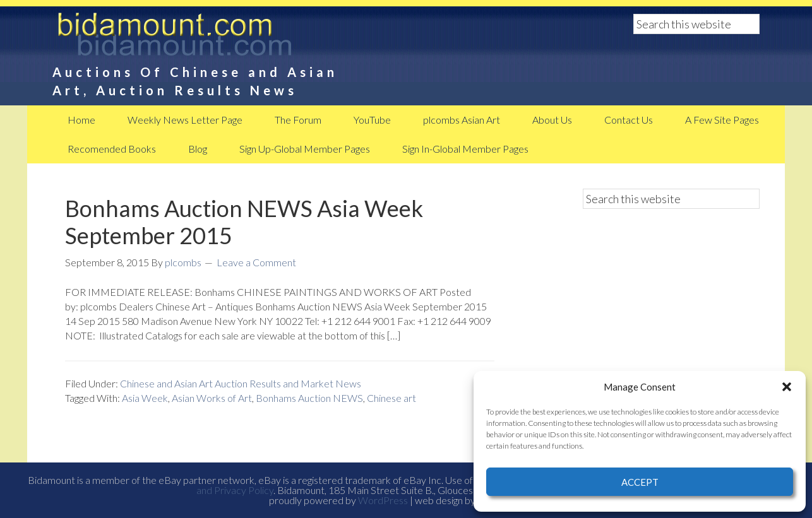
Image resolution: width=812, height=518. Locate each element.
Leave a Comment (256, 262)
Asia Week (145, 398)
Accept (640, 482)
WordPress (383, 500)
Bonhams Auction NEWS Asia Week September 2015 (244, 222)
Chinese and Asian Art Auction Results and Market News (241, 383)
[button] (787, 387)
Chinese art (391, 398)
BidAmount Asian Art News (217, 38)
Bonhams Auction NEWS (309, 398)
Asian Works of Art (212, 398)
